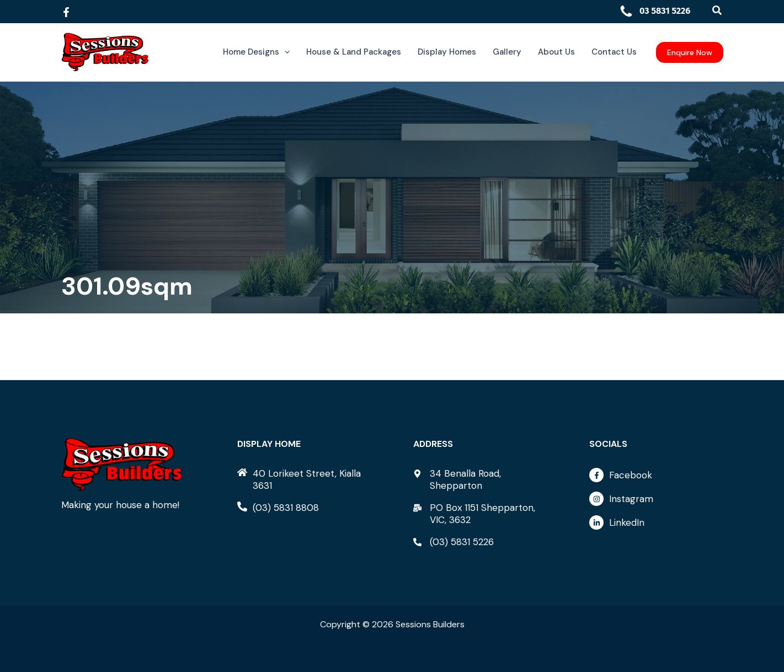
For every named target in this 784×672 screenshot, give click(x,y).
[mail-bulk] (480, 514)
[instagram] (656, 502)
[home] (304, 479)
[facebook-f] (656, 478)
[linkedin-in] (656, 522)
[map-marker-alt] (480, 479)
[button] (718, 11)
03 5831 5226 (655, 11)
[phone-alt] (278, 508)
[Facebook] (66, 12)
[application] (284, 52)
